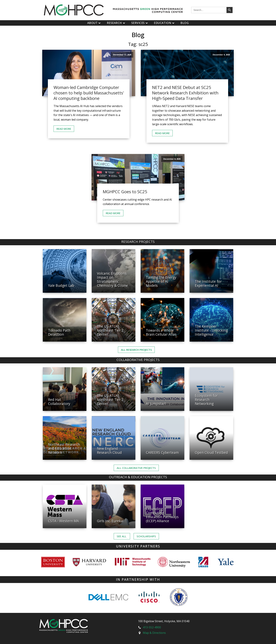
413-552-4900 (152, 627)
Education (164, 23)
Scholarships (146, 536)
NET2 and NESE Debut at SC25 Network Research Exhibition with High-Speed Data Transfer (185, 93)
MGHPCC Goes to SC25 (125, 192)
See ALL (122, 536)
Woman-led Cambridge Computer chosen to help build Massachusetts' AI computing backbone (89, 93)
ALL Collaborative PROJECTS (136, 468)
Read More (64, 129)
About (94, 23)
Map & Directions (154, 633)
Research (116, 23)
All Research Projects (136, 350)
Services (140, 23)
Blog (185, 23)
